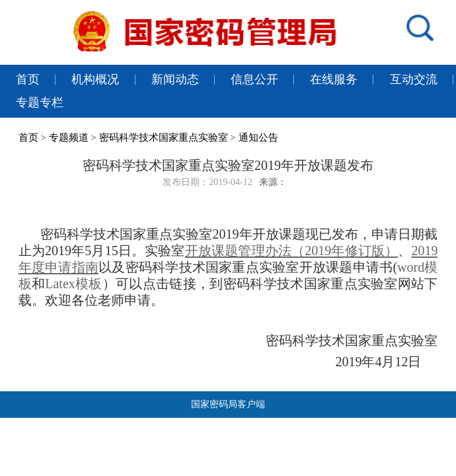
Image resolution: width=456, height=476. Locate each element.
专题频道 (69, 138)
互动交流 (414, 79)
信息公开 (254, 79)
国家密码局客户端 (228, 404)
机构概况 (95, 79)
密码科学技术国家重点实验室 (164, 138)
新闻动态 (175, 79)
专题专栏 (40, 102)
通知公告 (258, 138)
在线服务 (334, 79)
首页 (28, 79)
